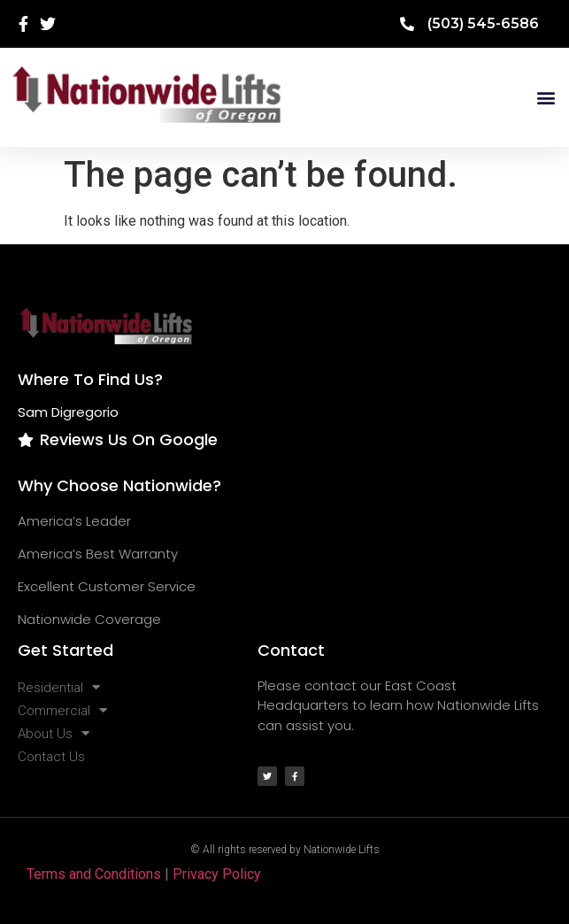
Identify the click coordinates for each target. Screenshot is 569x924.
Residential (59, 688)
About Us (54, 734)
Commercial (62, 711)
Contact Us (51, 757)
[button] (546, 97)
